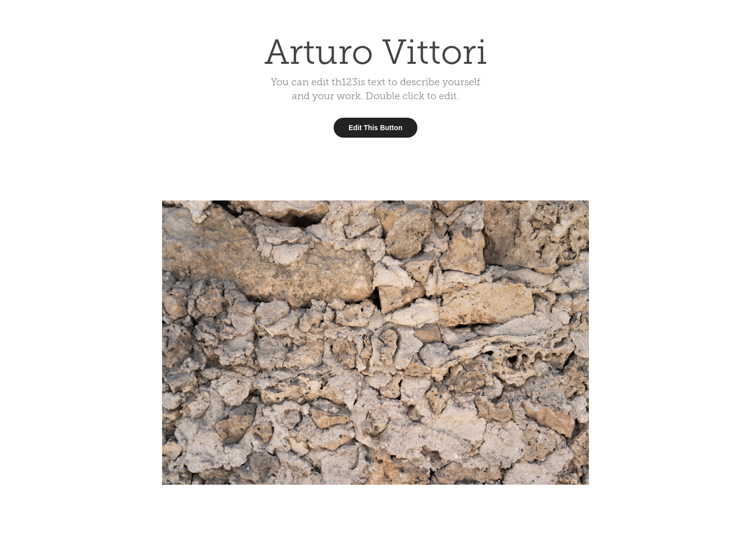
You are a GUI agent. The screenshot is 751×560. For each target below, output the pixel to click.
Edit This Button (375, 128)
